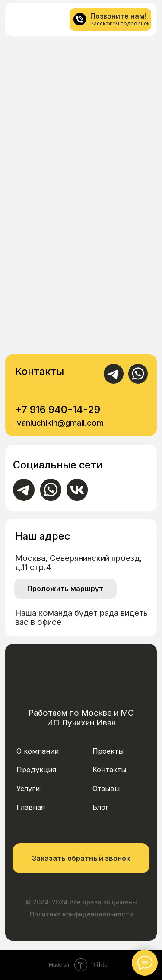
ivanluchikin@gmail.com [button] (59, 423)
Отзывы (106, 789)
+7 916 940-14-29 (58, 409)
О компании (38, 751)
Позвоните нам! (118, 16)
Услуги (28, 789)
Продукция (36, 770)
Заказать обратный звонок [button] (81, 858)
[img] (23, 20)
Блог (101, 807)
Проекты (108, 751)
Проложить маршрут (65, 589)
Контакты (109, 770)
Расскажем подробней (120, 24)
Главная (31, 807)
